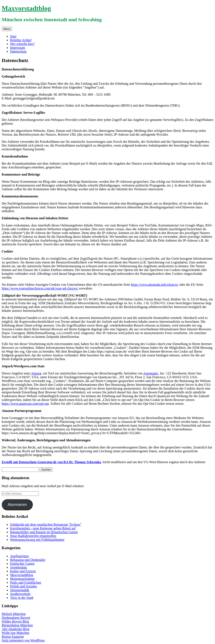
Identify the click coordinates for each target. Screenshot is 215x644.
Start (13, 36)
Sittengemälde (20, 590)
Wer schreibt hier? (22, 44)
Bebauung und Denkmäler (28, 560)
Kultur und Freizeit (23, 571)
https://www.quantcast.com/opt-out (25, 404)
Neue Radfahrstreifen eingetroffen (33, 536)
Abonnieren (17, 505)
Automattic (151, 373)
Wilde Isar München (15, 633)
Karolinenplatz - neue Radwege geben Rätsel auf (43, 528)
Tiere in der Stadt (22, 598)
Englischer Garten (22, 564)
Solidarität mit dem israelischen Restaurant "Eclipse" (46, 524)
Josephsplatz (19, 567)
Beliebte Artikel (21, 40)
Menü (7, 29)
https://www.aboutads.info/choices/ (155, 285)
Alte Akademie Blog (16, 629)
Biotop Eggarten (13, 637)
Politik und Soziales (24, 586)
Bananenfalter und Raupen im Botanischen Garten (44, 532)
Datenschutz (18, 51)
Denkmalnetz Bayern (16, 618)
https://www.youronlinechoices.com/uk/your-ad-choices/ (40, 288)
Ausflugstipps (19, 556)
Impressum (18, 48)
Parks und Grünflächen (26, 583)
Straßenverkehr (20, 594)
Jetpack (36, 373)
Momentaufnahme (22, 579)
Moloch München (14, 614)
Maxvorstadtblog (26, 8)
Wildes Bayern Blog (15, 621)
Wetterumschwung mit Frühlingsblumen (37, 540)
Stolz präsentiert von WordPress (23, 640)
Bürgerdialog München (17, 625)
